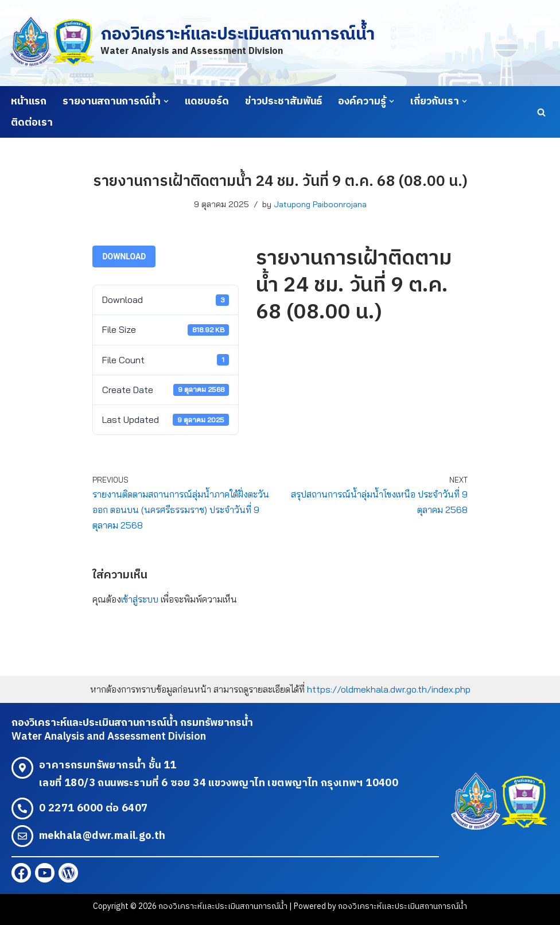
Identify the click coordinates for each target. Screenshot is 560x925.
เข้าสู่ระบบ (140, 599)
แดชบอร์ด (207, 102)
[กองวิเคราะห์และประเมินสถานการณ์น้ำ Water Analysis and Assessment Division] (191, 43)
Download (124, 256)
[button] (166, 101)
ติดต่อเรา (32, 123)
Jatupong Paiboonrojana (320, 204)
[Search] (541, 112)
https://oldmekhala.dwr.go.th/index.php (389, 689)
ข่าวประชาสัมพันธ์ (283, 102)
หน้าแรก (29, 102)
